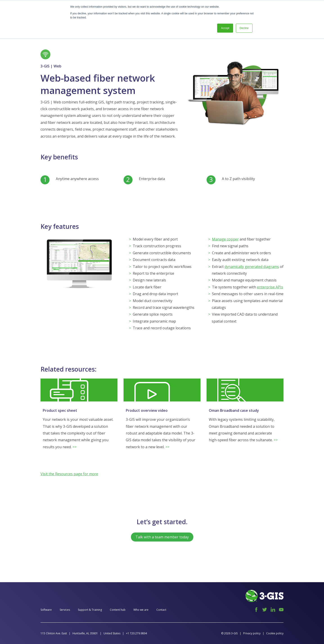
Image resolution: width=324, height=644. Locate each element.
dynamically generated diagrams (252, 267)
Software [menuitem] (46, 610)
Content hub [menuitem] (118, 610)
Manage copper (225, 239)
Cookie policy (275, 633)
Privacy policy (252, 633)
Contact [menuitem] (161, 610)
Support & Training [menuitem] (90, 610)
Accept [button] (225, 28)
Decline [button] (244, 28)
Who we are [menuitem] (141, 610)
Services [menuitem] (65, 610)
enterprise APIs (270, 287)
